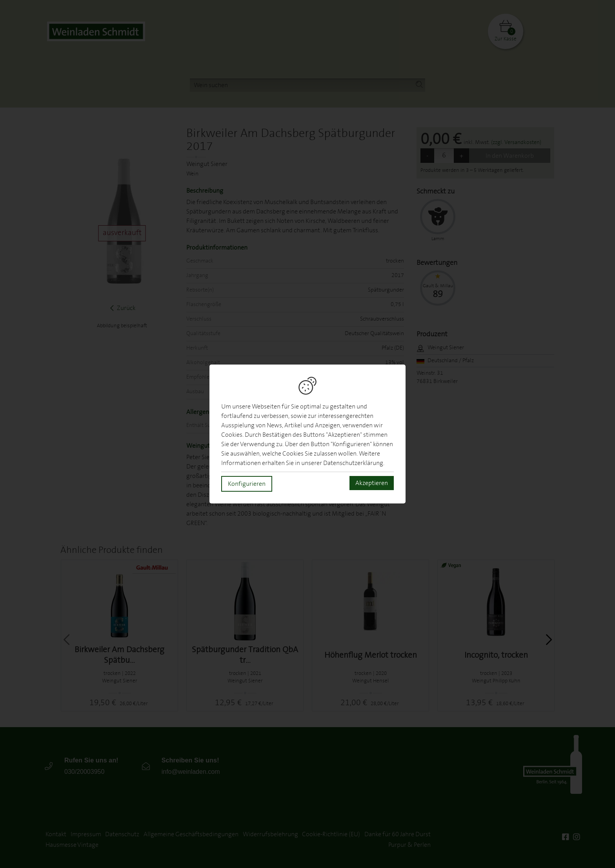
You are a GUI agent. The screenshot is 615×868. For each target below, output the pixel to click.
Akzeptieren (372, 483)
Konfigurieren (247, 484)
